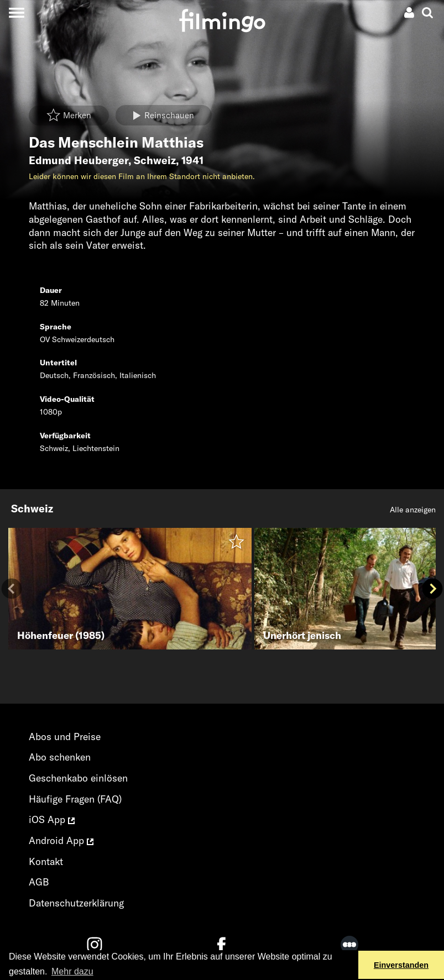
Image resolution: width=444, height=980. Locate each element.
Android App (61, 840)
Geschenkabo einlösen (78, 778)
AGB (39, 882)
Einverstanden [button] (401, 965)
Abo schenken (60, 757)
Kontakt (46, 861)
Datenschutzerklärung (76, 903)
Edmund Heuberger (79, 160)
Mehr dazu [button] (72, 971)
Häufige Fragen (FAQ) (75, 799)
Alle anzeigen (413, 510)
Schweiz (155, 160)
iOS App (52, 819)
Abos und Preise (65, 737)
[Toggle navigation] (16, 12)
